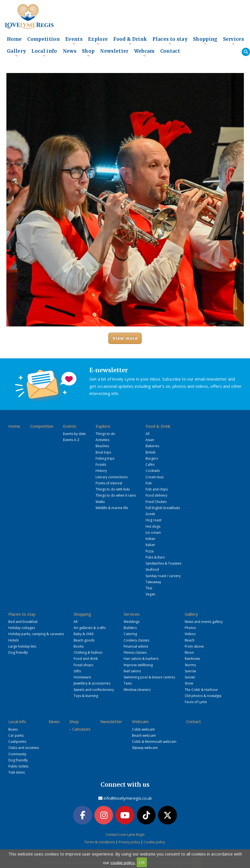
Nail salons (132, 671)
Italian (150, 545)
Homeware (82, 677)
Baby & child (83, 634)
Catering (130, 634)
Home (14, 39)
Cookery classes (136, 640)
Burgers (152, 458)
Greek (150, 514)
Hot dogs (153, 526)
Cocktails (153, 471)
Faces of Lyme (196, 702)
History (101, 471)
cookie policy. (123, 862)
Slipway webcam (145, 748)
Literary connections (112, 477)
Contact (170, 51)
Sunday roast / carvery (163, 576)
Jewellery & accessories (92, 683)
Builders (130, 628)
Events (74, 41)
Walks (100, 502)
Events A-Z (71, 440)
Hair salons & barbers (141, 659)
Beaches (102, 446)
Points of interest (109, 483)
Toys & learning (86, 696)
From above (194, 646)
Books (79, 646)
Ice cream (153, 533)
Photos (190, 628)
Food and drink (86, 659)
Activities (102, 440)
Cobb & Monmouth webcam (154, 742)
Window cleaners (137, 690)
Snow (189, 683)
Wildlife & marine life (112, 508)
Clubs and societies (24, 748)
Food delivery (156, 495)
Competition (43, 39)
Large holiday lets (22, 646)
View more (125, 338)
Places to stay (170, 41)
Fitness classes (135, 652)
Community (17, 754)
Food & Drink (130, 41)
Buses (13, 729)
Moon (189, 652)
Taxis (128, 683)
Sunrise (190, 671)
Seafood (152, 569)
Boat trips (103, 452)
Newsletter (114, 51)
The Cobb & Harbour (201, 690)
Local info (44, 53)
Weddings (132, 622)
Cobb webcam (143, 729)
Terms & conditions (100, 842)
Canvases (81, 729)
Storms (190, 665)
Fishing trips (105, 458)
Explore (98, 41)
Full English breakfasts (163, 508)
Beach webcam (144, 735)
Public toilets (18, 766)
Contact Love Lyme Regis (125, 835)
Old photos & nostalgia (203, 696)
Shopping (205, 41)
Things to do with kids (113, 489)
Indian (150, 539)
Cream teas (155, 477)
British (151, 452)
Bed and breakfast (23, 622)
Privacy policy (129, 842)
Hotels (13, 640)
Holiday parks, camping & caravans (36, 634)
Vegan (150, 594)
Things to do (105, 434)
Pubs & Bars (155, 557)
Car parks (16, 735)
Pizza (150, 551)
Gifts (77, 671)
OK (142, 862)
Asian (150, 440)
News (70, 51)
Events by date (74, 434)
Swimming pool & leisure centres (149, 677)
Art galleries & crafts (90, 628)
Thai (149, 588)
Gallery (16, 53)
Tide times (17, 772)
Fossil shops (83, 665)
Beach (190, 640)
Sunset (190, 677)
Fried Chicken (156, 502)
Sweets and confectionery (94, 690)
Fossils (101, 465)
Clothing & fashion (88, 652)
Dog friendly (18, 652)
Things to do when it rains (116, 495)
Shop (88, 53)
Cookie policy (154, 842)
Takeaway (153, 582)
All (147, 434)
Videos (190, 634)
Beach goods (84, 640)
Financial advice (136, 646)
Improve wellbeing (138, 665)
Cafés (150, 465)
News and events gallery (204, 622)
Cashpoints (17, 742)
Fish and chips (157, 489)
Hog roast (153, 520)
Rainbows (192, 659)
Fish (149, 483)
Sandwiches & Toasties (163, 563)
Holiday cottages (22, 628)
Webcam (144, 53)
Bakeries (152, 446)
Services (234, 41)
